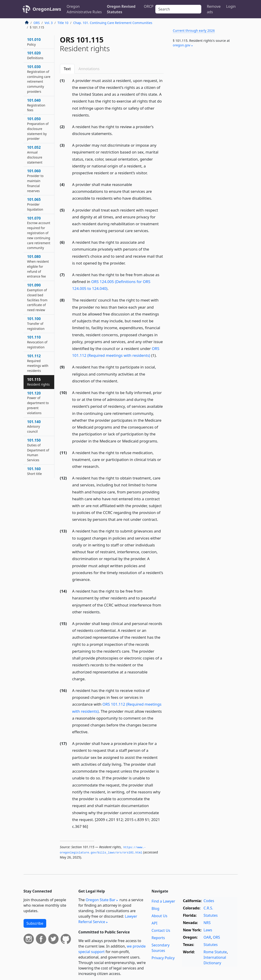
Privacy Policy (163, 958)
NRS (207, 923)
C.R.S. (208, 908)
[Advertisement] (203, 87)
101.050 (38, 128)
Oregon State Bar (100, 900)
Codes (209, 901)
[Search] (178, 9)
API (154, 923)
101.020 (35, 55)
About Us (159, 916)
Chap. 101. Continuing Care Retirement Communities (113, 23)
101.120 (38, 403)
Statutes (211, 915)
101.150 (38, 450)
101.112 (38, 363)
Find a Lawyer (163, 901)
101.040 (36, 105)
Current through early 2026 (194, 30)
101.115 (39, 382)
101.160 (35, 471)
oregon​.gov (182, 45)
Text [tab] (67, 69)
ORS (37, 23)
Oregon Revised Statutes (121, 9)
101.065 (35, 204)
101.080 (38, 266)
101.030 (39, 79)
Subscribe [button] (35, 923)
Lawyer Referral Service (108, 919)
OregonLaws (47, 9)
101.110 (37, 342)
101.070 (39, 233)
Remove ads (214, 9)
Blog (155, 908)
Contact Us (161, 930)
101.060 (35, 181)
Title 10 (63, 23)
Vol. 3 (49, 23)
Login (231, 6)
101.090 (37, 297)
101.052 (35, 155)
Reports (158, 938)
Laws (208, 930)
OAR (207, 937)
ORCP (149, 6)
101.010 (34, 42)
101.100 (36, 323)
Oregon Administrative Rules (84, 9)
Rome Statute (215, 952)
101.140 (34, 426)
